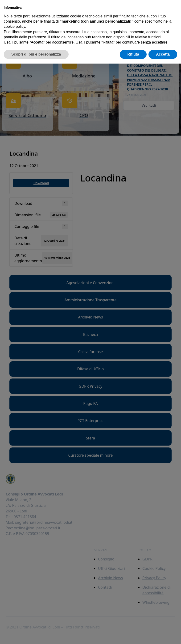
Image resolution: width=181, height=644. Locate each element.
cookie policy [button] (14, 26)
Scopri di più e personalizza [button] (36, 54)
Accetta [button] (163, 54)
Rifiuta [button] (133, 54)
